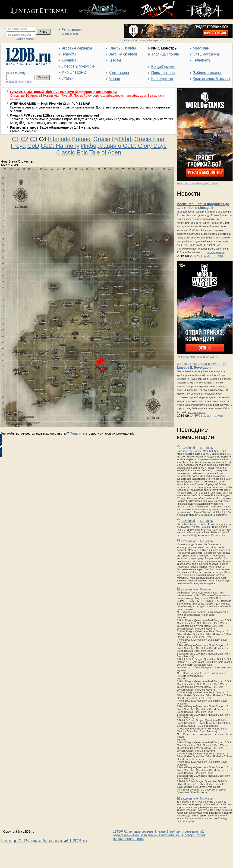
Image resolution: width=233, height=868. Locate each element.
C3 (34, 139)
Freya (18, 146)
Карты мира (119, 73)
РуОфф (122, 139)
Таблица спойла (165, 54)
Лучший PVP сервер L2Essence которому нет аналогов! (55, 115)
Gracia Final (150, 139)
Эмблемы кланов (207, 73)
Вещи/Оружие (163, 67)
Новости (69, 54)
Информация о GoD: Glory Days (124, 146)
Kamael (82, 139)
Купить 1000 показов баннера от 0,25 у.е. (197, 184)
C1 (16, 139)
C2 (25, 139)
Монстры (207, 448)
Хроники (69, 60)
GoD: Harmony (60, 146)
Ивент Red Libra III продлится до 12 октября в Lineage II (203, 206)
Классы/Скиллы (122, 48)
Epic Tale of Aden (99, 152)
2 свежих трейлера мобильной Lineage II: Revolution (202, 366)
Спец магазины (206, 54)
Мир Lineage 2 (74, 72)
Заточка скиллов (123, 54)
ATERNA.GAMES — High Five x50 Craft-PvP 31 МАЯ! (51, 104)
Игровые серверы (77, 48)
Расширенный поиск (19, 82)
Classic (66, 152)
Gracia (102, 139)
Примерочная (163, 73)
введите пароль (20, 34)
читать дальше (216, 252)
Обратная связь (70, 34)
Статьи (67, 78)
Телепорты (202, 60)
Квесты (115, 60)
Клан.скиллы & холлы (211, 79)
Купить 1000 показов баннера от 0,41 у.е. (148, 40)
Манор (114, 79)
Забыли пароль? (26, 39)
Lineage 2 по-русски (78, 66)
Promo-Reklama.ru (24, 131)
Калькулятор (162, 79)
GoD (33, 146)
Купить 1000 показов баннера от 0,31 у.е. (197, 357)
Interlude (59, 139)
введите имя (17, 29)
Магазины (201, 48)
